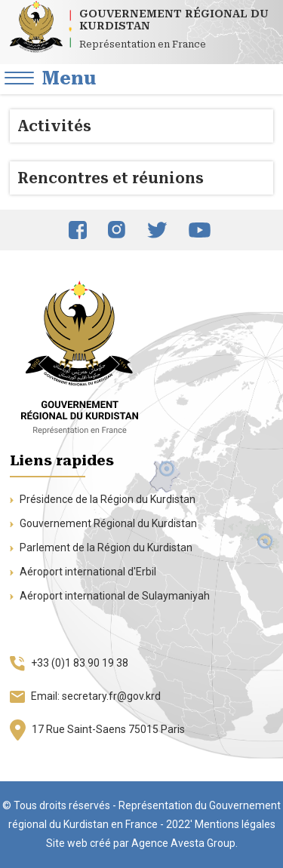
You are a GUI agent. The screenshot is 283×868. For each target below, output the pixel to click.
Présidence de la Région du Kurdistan (103, 499)
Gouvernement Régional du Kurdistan (103, 523)
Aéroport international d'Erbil (83, 572)
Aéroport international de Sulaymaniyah (110, 596)
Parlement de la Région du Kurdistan (101, 547)
